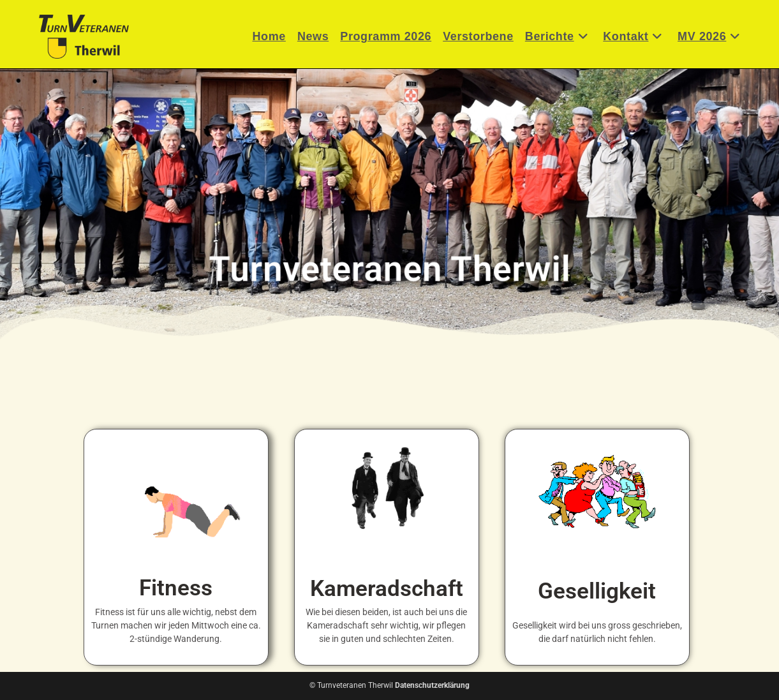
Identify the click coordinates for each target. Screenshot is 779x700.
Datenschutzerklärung (432, 685)
